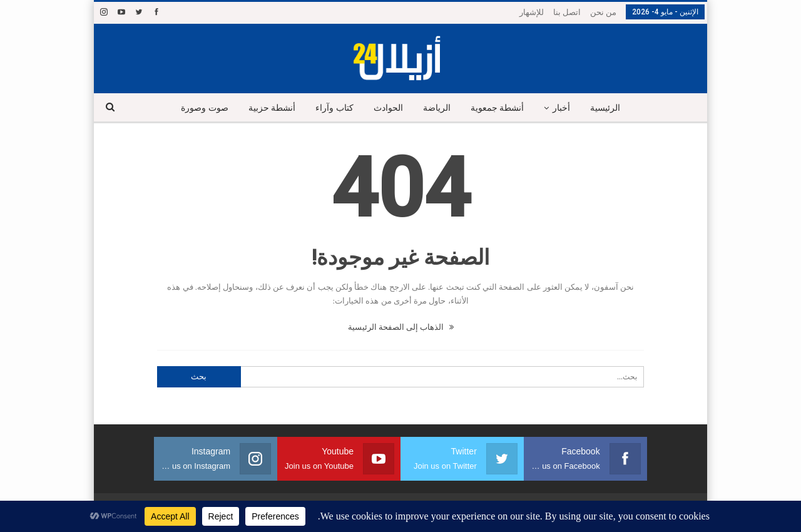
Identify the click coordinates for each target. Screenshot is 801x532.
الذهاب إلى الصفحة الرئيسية (401, 327)
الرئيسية (612, 108)
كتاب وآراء (331, 108)
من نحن (603, 12)
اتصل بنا (567, 12)
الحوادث (387, 108)
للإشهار (532, 12)
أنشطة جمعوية (500, 108)
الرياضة (437, 108)
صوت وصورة (198, 108)
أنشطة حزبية (267, 108)
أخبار (566, 108)
